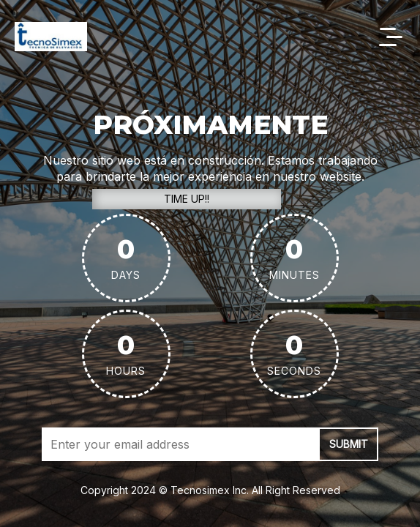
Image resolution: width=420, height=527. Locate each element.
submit (349, 444)
